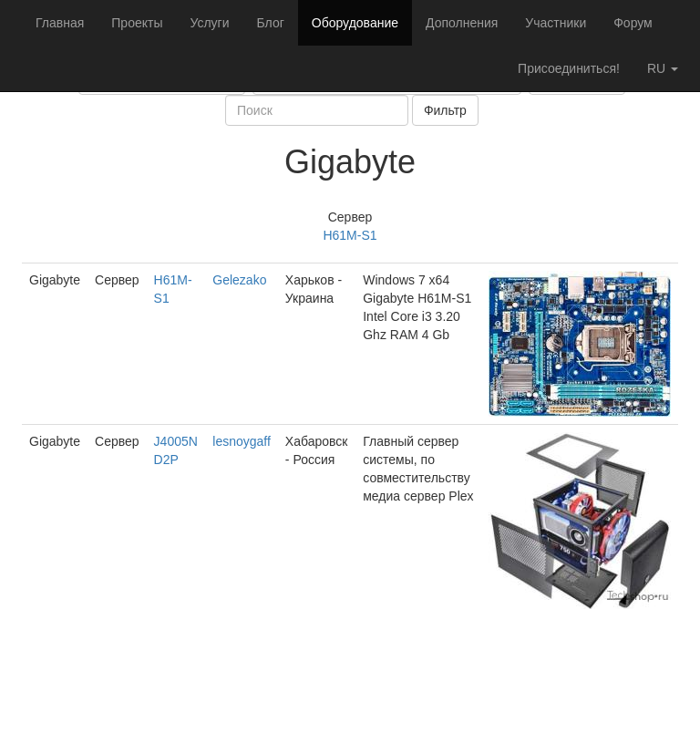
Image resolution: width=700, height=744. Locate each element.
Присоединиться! (569, 68)
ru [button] (663, 68)
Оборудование (355, 23)
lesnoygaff (242, 441)
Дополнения (462, 23)
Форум (633, 23)
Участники (556, 23)
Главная (60, 23)
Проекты (137, 23)
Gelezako (239, 280)
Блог (271, 23)
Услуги (209, 23)
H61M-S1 (350, 235)
